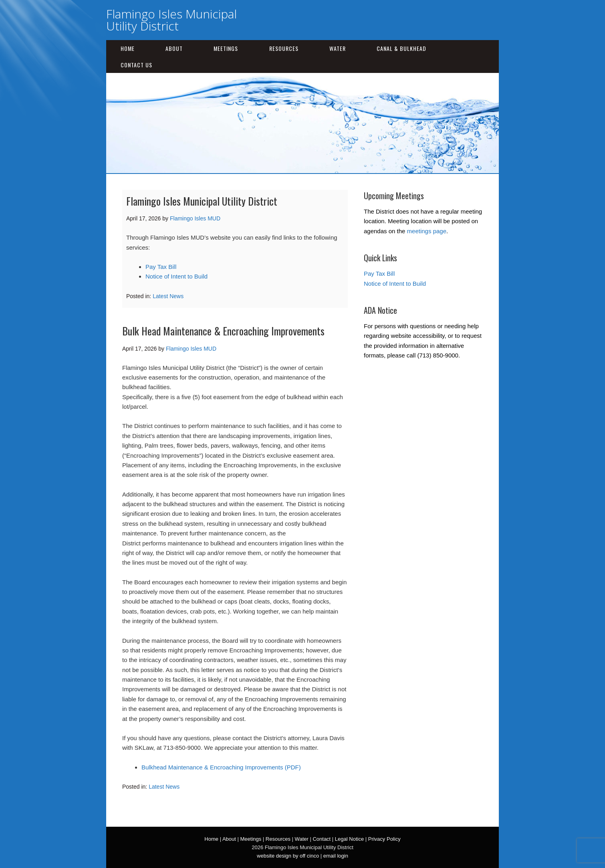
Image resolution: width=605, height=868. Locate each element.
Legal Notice (349, 839)
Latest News (168, 296)
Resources (284, 48)
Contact (322, 839)
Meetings (226, 48)
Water (338, 48)
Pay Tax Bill (161, 267)
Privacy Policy (384, 839)
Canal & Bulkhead (401, 48)
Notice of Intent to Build (176, 276)
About (174, 48)
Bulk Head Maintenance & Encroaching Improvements (223, 331)
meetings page (427, 231)
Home (128, 48)
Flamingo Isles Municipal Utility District (171, 20)
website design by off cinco (288, 856)
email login (336, 856)
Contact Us (136, 65)
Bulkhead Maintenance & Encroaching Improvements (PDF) (221, 767)
